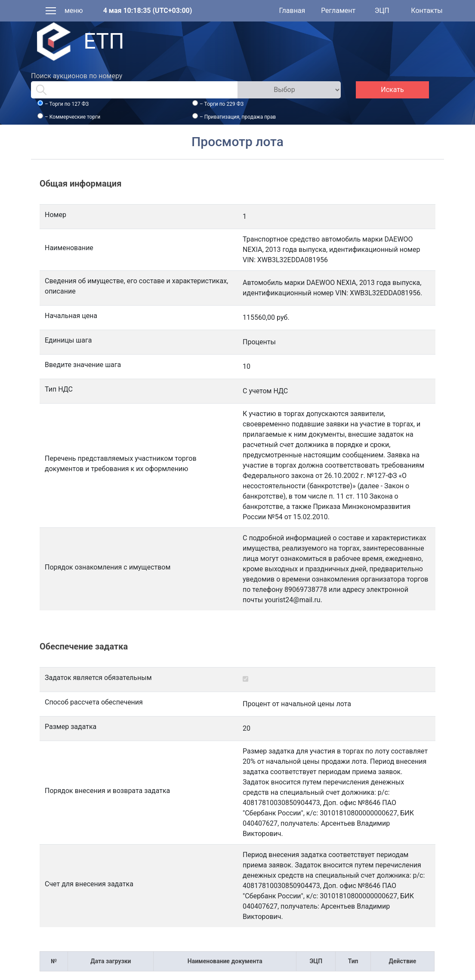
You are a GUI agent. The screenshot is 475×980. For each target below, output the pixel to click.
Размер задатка (71, 727)
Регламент (338, 11)
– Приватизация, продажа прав (238, 117)
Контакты (427, 11)
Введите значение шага (83, 365)
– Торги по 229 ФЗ (222, 104)
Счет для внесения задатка (89, 884)
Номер (56, 215)
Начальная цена (71, 316)
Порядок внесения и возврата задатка (107, 791)
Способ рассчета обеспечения (94, 702)
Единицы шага (68, 340)
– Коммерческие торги (72, 117)
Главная (292, 11)
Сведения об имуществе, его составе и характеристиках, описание (136, 286)
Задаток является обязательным (98, 678)
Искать (392, 90)
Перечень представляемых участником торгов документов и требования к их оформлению (121, 464)
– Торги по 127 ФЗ (67, 104)
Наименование (69, 248)
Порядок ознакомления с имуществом (108, 567)
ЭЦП (382, 11)
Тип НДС (59, 389)
